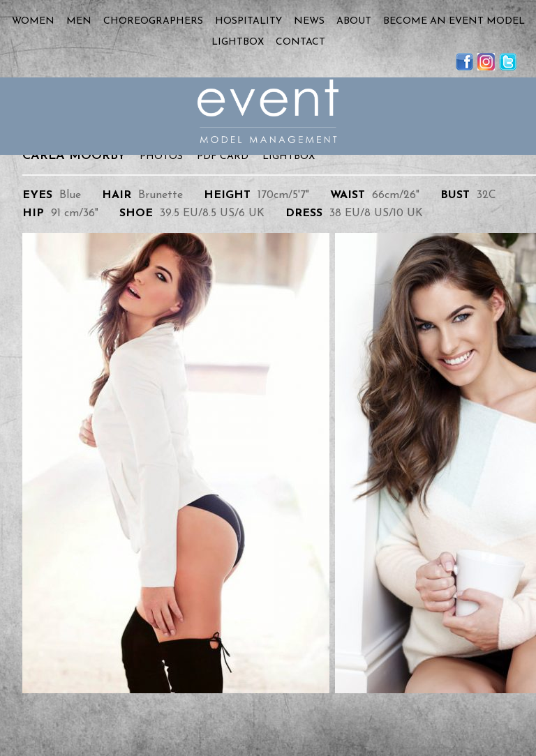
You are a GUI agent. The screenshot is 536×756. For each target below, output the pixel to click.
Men (79, 21)
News (309, 21)
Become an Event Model (454, 21)
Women (33, 21)
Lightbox (238, 42)
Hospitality (248, 21)
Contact (300, 42)
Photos (161, 157)
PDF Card (223, 157)
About (354, 21)
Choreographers (153, 21)
